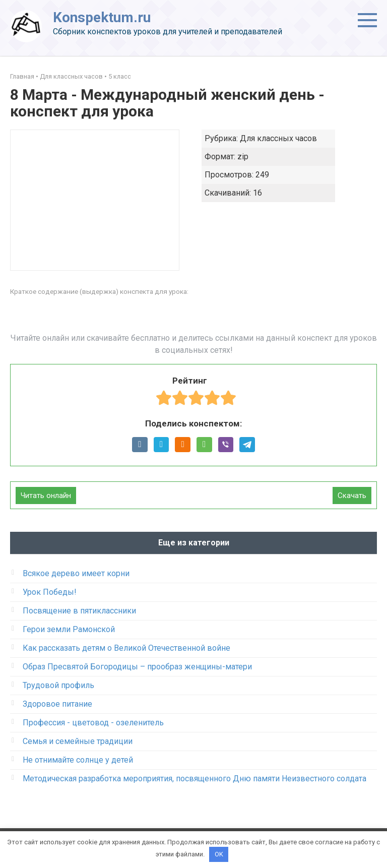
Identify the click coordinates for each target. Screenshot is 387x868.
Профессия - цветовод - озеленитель (93, 723)
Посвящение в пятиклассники (79, 611)
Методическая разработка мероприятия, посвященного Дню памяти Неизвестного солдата (195, 779)
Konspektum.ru (102, 17)
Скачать (352, 495)
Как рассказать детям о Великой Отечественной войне (126, 648)
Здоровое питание (57, 704)
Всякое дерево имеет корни (76, 573)
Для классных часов (71, 76)
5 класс (120, 76)
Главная (22, 76)
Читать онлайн (46, 495)
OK (219, 854)
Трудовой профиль (58, 685)
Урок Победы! (50, 592)
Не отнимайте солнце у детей (78, 760)
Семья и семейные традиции (78, 741)
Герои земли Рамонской (69, 629)
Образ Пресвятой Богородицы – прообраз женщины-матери (137, 667)
